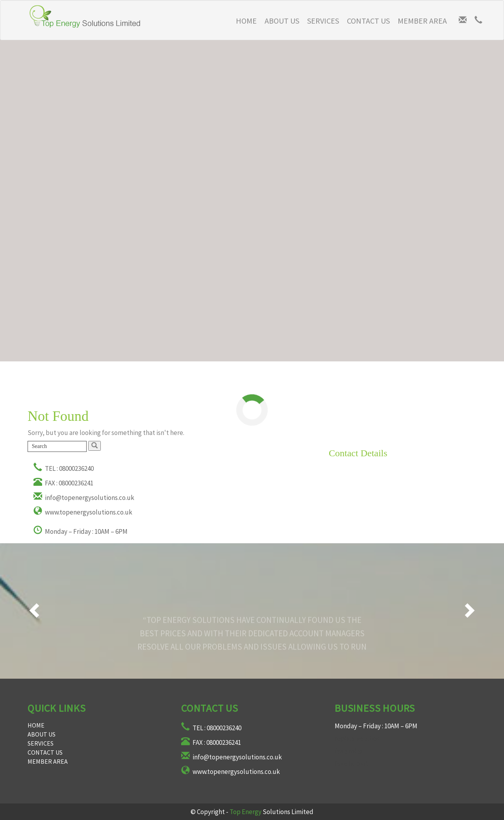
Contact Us (368, 21)
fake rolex (349, 751)
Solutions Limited (271, 812)
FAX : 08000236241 (63, 483)
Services (323, 21)
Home (36, 725)
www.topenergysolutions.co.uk (83, 512)
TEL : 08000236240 (64, 468)
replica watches (357, 739)
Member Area (422, 21)
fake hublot (351, 764)
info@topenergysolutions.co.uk (84, 498)
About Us (282, 21)
